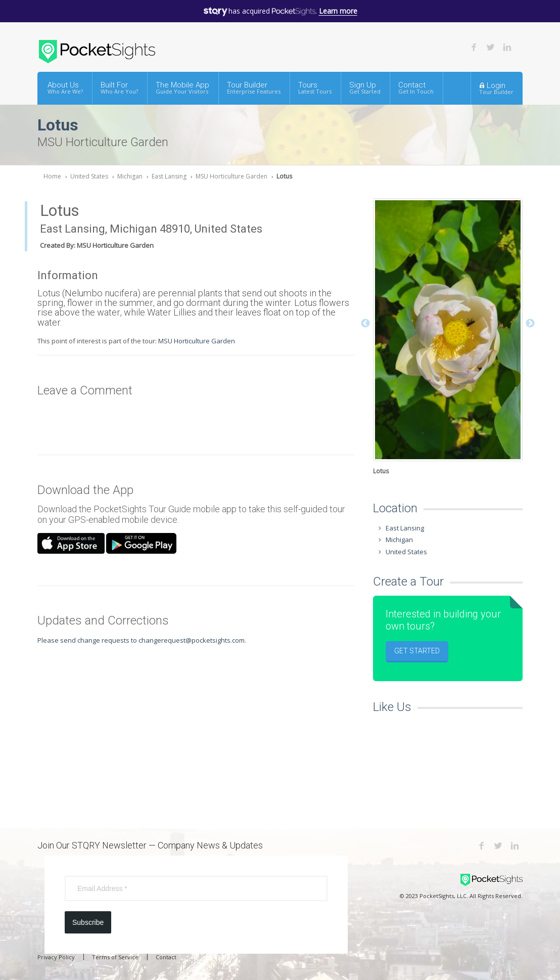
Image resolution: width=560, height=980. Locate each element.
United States (89, 176)
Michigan (130, 176)
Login (496, 88)
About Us (65, 88)
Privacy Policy (56, 957)
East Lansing (169, 176)
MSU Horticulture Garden (231, 176)
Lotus (284, 176)
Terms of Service (115, 957)
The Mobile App (182, 88)
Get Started (417, 651)
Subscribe (88, 922)
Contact (416, 88)
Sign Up (365, 88)
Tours (315, 88)
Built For (119, 88)
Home (52, 176)
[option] (448, 338)
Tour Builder (254, 88)
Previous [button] (365, 324)
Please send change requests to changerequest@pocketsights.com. (142, 640)
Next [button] (530, 324)
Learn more (338, 11)
